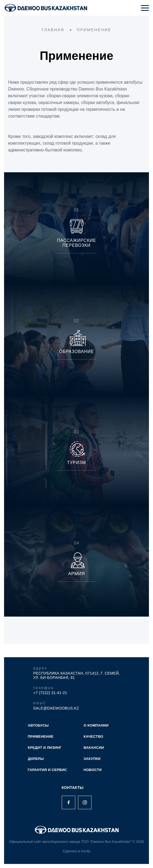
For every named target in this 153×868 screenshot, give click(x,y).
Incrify (86, 851)
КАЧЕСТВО (93, 736)
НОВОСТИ (93, 770)
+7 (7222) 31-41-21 (50, 693)
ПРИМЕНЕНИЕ (41, 736)
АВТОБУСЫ (38, 725)
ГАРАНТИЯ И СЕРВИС (48, 770)
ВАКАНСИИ (94, 748)
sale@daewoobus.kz (56, 708)
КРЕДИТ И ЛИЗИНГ (45, 748)
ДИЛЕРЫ (36, 759)
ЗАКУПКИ (92, 759)
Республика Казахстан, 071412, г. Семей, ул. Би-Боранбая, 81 (77, 675)
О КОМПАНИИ (96, 725)
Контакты (73, 788)
